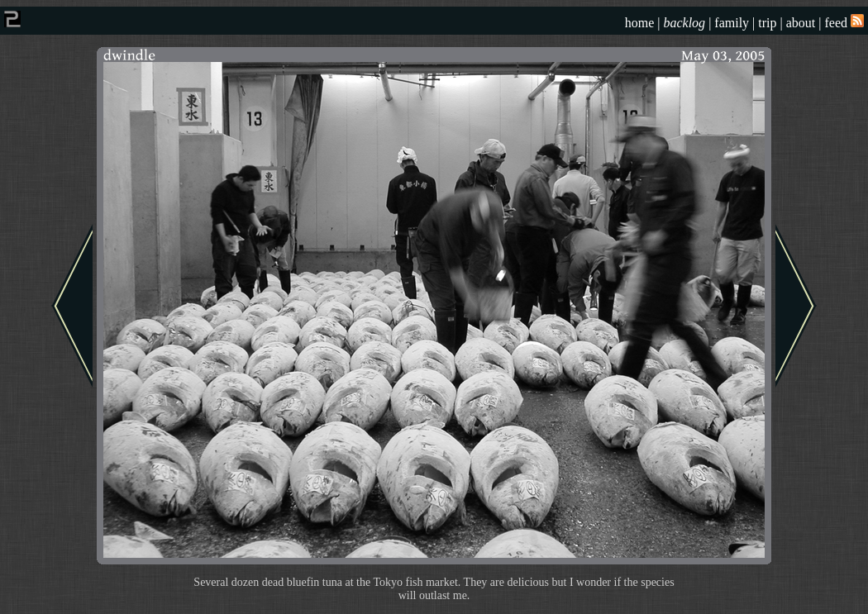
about (801, 23)
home (640, 23)
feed (844, 23)
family (732, 23)
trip (767, 23)
